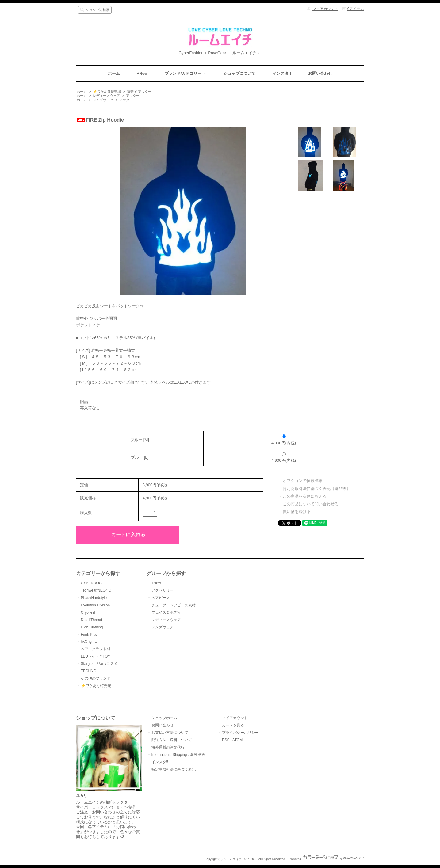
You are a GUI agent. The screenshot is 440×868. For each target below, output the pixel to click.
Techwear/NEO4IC (96, 590)
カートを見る (233, 725)
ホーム (114, 73)
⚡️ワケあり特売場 (107, 92)
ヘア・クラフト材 (96, 649)
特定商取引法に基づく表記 (174, 769)
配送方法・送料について (172, 740)
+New (142, 73)
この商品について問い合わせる (311, 504)
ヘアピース (161, 598)
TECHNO (89, 671)
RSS (226, 740)
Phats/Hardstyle (94, 598)
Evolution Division (96, 605)
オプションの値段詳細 (303, 481)
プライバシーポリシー (240, 733)
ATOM (238, 740)
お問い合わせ (320, 73)
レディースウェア (106, 96)
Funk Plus (89, 635)
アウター (133, 96)
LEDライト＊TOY (96, 656)
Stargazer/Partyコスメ (99, 664)
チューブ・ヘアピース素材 (174, 605)
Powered (326, 859)
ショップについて (239, 73)
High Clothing (92, 627)
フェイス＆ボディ (166, 612)
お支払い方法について (170, 733)
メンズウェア (103, 100)
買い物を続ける (297, 512)
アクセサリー (163, 590)
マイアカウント (325, 9)
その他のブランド (96, 678)
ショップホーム (164, 718)
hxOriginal (89, 642)
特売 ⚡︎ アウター (139, 92)
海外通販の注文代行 (168, 747)
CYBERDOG (92, 583)
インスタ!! (282, 73)
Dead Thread (92, 620)
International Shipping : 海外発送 (178, 755)
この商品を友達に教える (305, 496)
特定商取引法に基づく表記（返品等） (317, 489)
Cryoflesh (89, 612)
